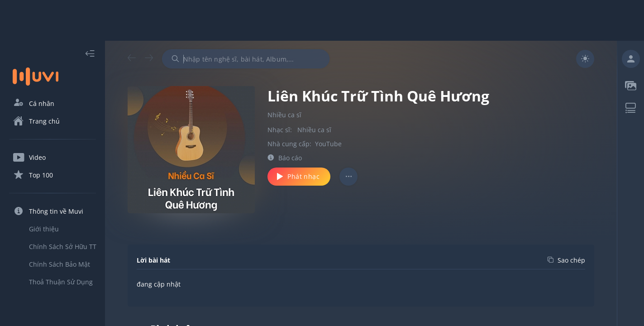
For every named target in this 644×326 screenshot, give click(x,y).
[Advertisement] (322, 20)
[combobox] (246, 59)
